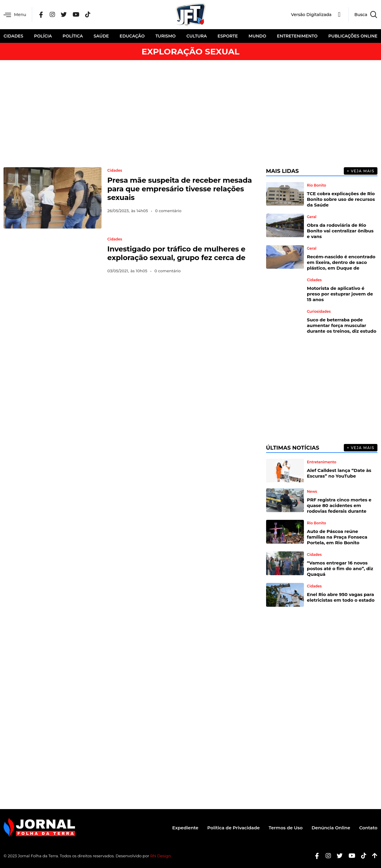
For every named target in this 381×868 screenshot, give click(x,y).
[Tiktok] (362, 856)
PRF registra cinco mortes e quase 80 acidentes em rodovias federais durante (339, 505)
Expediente (185, 828)
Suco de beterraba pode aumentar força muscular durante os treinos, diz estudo (342, 325)
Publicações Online (353, 36)
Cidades (13, 36)
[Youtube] (350, 856)
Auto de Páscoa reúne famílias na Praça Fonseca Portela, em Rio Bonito (337, 537)
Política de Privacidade (233, 828)
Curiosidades (319, 312)
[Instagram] (52, 15)
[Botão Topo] (373, 856)
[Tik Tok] (88, 15)
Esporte (228, 36)
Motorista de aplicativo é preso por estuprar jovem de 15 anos (340, 294)
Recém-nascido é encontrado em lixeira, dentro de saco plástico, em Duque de (341, 262)
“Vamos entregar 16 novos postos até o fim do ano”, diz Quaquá (340, 568)
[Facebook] (41, 15)
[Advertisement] (190, 114)
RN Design (161, 856)
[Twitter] (64, 15)
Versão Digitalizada (311, 15)
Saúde (101, 36)
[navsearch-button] (363, 15)
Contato (368, 828)
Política (73, 36)
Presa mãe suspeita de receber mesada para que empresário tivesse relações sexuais (180, 189)
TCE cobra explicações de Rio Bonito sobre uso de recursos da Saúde (341, 199)
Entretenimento (297, 36)
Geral (312, 217)
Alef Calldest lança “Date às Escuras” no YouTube (339, 473)
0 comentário (168, 211)
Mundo (257, 36)
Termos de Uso (286, 828)
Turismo (165, 36)
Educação (132, 36)
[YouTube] (76, 15)
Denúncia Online (331, 828)
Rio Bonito (316, 185)
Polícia (43, 36)
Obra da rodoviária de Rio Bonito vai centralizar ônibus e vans (340, 231)
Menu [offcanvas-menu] (15, 15)
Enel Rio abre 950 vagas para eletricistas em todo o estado (341, 597)
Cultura (196, 36)
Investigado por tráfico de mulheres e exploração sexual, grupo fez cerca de (177, 253)
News (312, 492)
